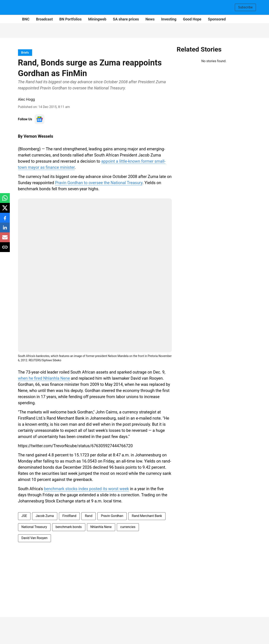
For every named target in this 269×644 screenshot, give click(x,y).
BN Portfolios (70, 19)
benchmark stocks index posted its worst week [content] (87, 489)
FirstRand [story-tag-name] (69, 516)
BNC (26, 19)
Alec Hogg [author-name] (26, 99)
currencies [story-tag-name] (128, 527)
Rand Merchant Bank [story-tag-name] (147, 516)
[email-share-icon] (5, 239)
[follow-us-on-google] (39, 119)
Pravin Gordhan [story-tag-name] (112, 516)
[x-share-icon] (5, 210)
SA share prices (126, 19)
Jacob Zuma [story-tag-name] (45, 516)
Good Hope (192, 19)
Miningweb (97, 19)
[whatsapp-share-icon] (5, 200)
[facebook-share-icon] (5, 220)
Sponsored (217, 19)
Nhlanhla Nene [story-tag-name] (101, 527)
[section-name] (25, 52)
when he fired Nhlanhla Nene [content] (44, 378)
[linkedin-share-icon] (5, 230)
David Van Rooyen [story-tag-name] (35, 538)
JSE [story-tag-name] (24, 516)
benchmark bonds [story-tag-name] (69, 527)
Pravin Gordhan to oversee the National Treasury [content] (99, 183)
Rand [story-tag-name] (89, 516)
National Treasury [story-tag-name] (34, 527)
